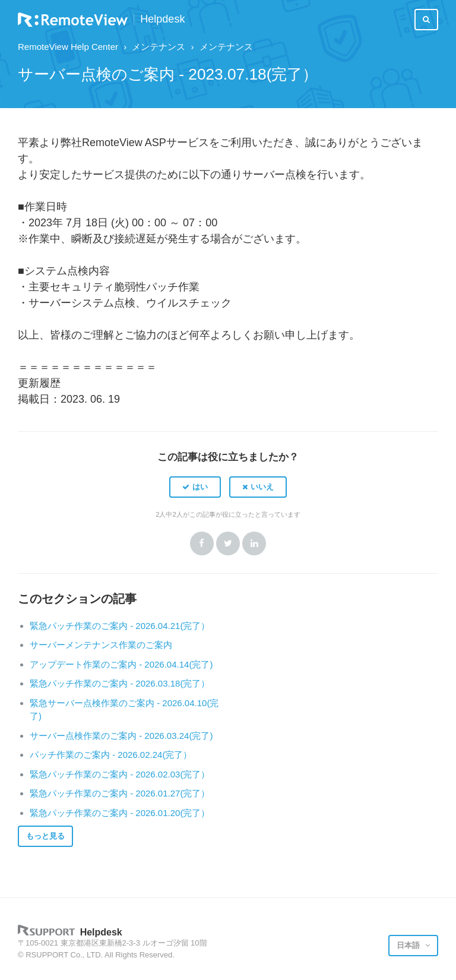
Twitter (228, 543)
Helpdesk (162, 19)
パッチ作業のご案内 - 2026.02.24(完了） (111, 755)
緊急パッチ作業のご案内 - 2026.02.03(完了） (120, 774)
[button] (195, 487)
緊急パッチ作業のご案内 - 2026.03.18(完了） (120, 683)
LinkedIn (254, 543)
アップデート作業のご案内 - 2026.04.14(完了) (121, 664)
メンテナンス (159, 47)
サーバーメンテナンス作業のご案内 (101, 645)
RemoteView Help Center (68, 47)
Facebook (202, 543)
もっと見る (45, 836)
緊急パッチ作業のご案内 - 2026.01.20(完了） (120, 813)
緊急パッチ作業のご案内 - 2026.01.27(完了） (120, 793)
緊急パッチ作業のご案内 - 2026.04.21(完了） (120, 626)
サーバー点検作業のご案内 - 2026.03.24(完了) (121, 736)
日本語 (409, 945)
